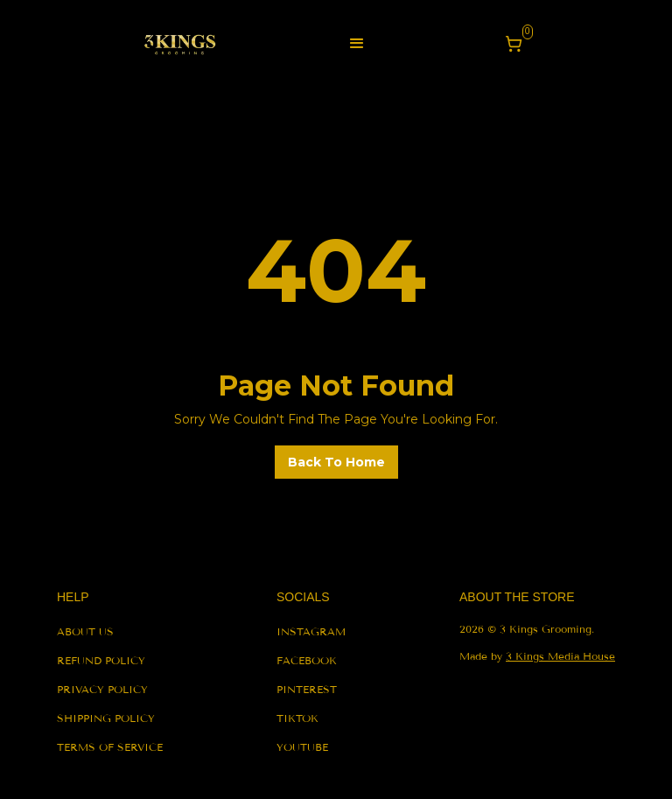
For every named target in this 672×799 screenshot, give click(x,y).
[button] (357, 44)
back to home (336, 462)
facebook (307, 660)
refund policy (101, 660)
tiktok (297, 718)
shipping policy (106, 718)
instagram (311, 631)
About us (85, 631)
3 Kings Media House (560, 656)
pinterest (307, 689)
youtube (302, 747)
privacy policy (102, 689)
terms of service (110, 747)
